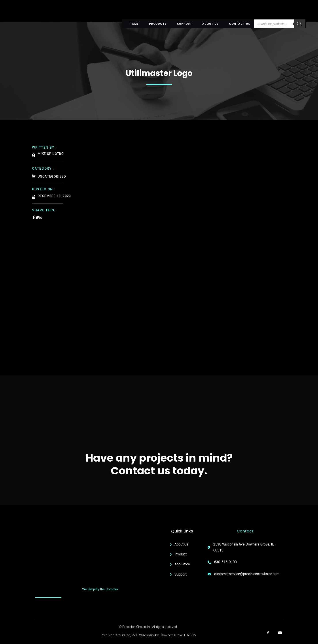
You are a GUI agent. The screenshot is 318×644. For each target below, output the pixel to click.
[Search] (298, 24)
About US (210, 24)
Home (135, 24)
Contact (245, 532)
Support (185, 24)
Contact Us (239, 24)
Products (159, 24)
